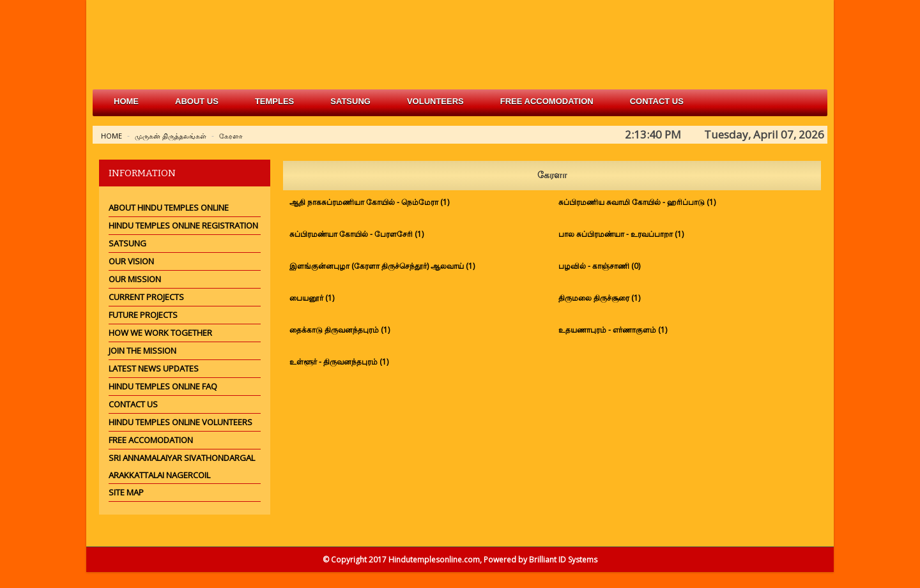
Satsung (127, 243)
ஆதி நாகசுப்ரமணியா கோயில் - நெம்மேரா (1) (369, 202)
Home (126, 101)
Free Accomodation (151, 440)
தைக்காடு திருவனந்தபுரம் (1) (340, 330)
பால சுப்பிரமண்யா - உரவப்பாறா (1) (621, 234)
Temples (274, 101)
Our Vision (131, 261)
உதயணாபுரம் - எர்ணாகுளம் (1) (613, 330)
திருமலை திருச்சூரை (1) (599, 298)
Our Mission (135, 279)
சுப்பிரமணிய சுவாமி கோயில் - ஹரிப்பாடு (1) (637, 202)
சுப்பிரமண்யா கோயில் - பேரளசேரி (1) (356, 234)
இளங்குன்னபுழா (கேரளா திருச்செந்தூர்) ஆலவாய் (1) (382, 266)
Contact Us (657, 101)
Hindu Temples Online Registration (183, 225)
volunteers (435, 101)
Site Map (126, 492)
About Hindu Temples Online (169, 207)
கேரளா (231, 136)
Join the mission (142, 351)
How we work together (160, 333)
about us (197, 101)
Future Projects (143, 315)
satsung (350, 101)
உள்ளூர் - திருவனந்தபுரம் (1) (339, 362)
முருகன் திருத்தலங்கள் (171, 136)
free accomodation (547, 101)
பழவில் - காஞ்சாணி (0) (599, 266)
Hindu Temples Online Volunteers (180, 422)
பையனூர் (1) (312, 298)
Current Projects (146, 297)
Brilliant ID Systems (563, 560)
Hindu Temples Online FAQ (163, 386)
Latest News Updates (154, 368)
